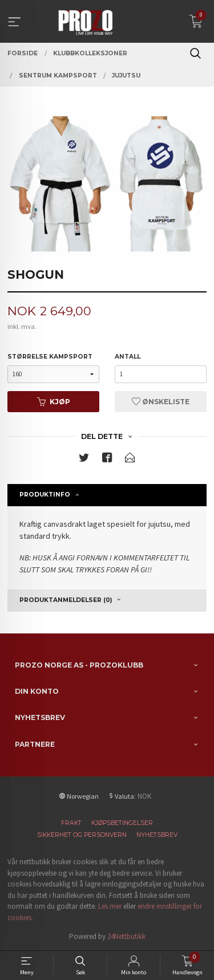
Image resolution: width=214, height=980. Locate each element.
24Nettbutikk (126, 936)
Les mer (110, 906)
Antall (128, 357)
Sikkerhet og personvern (82, 835)
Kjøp (54, 402)
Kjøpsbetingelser (122, 823)
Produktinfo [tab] (45, 495)
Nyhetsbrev (157, 835)
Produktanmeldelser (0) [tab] (66, 600)
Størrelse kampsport (50, 357)
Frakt (71, 823)
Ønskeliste (161, 402)
